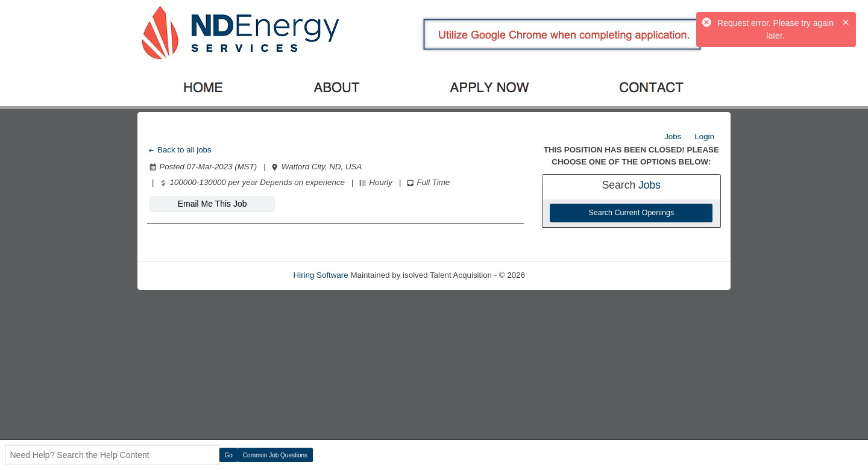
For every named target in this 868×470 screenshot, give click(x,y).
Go (229, 455)
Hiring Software (321, 275)
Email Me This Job (212, 204)
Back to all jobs (179, 150)
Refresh (561, 275)
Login (704, 136)
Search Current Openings (631, 213)
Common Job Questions (275, 455)
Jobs (673, 136)
